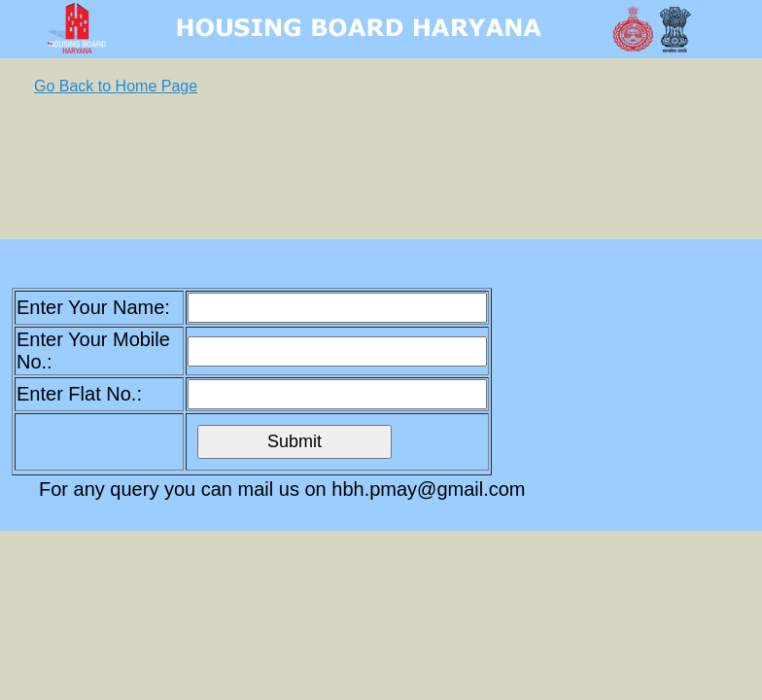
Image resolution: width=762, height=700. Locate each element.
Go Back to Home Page (116, 86)
